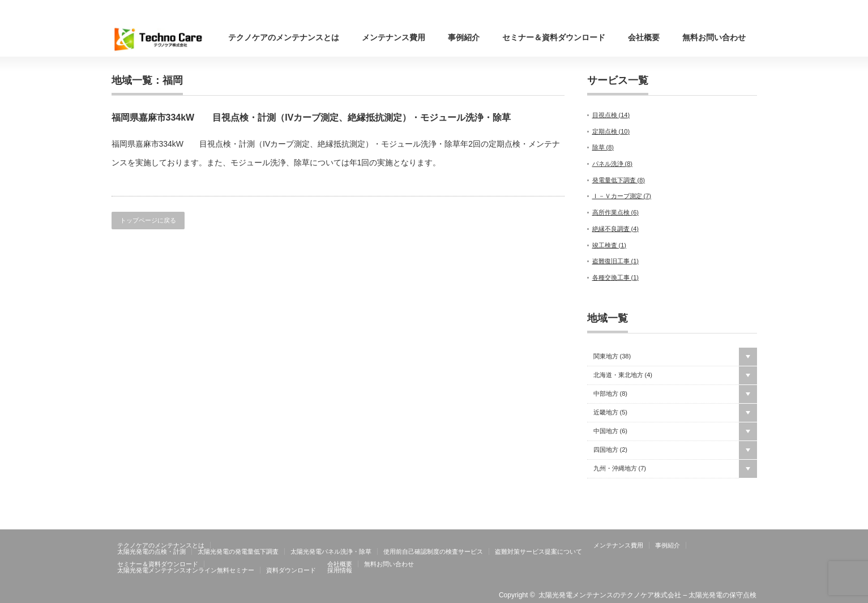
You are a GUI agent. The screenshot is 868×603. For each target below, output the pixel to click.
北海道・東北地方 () (623, 375)
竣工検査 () (610, 245)
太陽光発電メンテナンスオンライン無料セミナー (186, 570)
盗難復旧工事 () (616, 261)
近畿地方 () (611, 412)
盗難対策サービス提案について (538, 551)
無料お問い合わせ (714, 37)
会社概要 (644, 37)
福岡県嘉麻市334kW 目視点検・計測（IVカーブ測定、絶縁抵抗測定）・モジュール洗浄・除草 (311, 117)
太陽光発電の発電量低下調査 (238, 551)
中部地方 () (611, 394)
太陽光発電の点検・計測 (151, 551)
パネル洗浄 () (613, 164)
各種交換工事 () (616, 277)
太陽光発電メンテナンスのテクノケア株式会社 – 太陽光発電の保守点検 (647, 595)
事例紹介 (464, 37)
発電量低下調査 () (619, 180)
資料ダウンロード (291, 570)
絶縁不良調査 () (616, 229)
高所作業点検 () (616, 212)
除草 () (603, 147)
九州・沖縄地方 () (620, 469)
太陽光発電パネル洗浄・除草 (331, 551)
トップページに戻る (148, 220)
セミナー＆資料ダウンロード (554, 37)
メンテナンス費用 (394, 37)
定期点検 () (611, 131)
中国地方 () (611, 431)
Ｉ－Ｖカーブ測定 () (622, 196)
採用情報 (340, 570)
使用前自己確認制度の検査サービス (433, 551)
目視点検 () (611, 115)
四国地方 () (611, 450)
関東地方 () (612, 356)
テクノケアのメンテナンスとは (284, 37)
